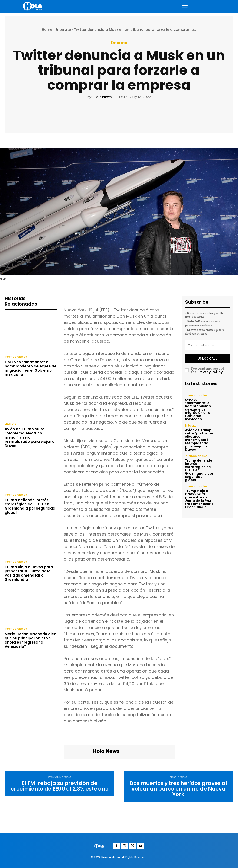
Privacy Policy (210, 372)
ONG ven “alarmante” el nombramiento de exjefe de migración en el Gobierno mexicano (31, 368)
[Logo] (33, 6)
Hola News (103, 97)
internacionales (16, 357)
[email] (208, 345)
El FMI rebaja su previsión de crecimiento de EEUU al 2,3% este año (60, 786)
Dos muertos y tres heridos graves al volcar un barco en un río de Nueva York (178, 789)
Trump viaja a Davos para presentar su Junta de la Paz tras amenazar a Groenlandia (29, 573)
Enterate (63, 30)
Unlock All (207, 358)
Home (47, 30)
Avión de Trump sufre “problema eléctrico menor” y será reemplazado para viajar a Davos (30, 437)
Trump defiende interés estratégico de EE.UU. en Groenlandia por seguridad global (30, 506)
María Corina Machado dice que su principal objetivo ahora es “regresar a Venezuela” (30, 640)
